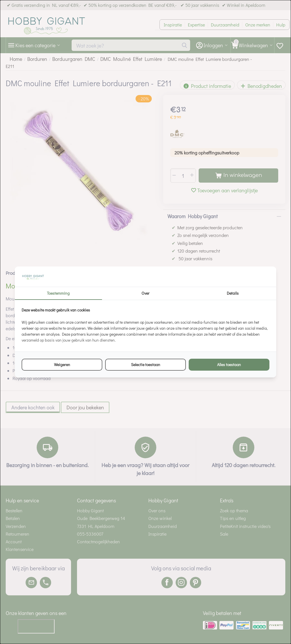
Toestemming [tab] (58, 293)
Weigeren (62, 365)
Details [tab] (233, 293)
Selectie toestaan (146, 365)
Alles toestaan (229, 365)
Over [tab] (145, 293)
